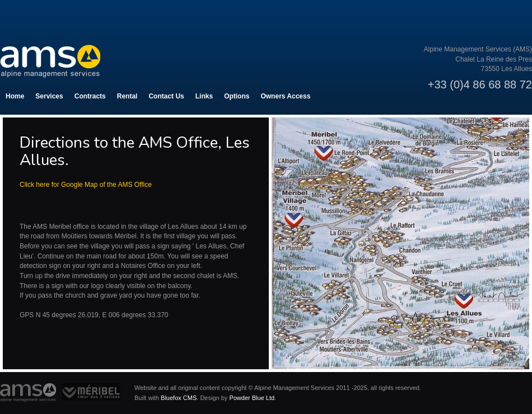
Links (204, 96)
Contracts (90, 96)
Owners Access (285, 96)
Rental (127, 96)
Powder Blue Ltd (252, 398)
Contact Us (166, 96)
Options (237, 96)
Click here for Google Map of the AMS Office (86, 185)
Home (15, 96)
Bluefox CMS (179, 398)
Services (49, 96)
